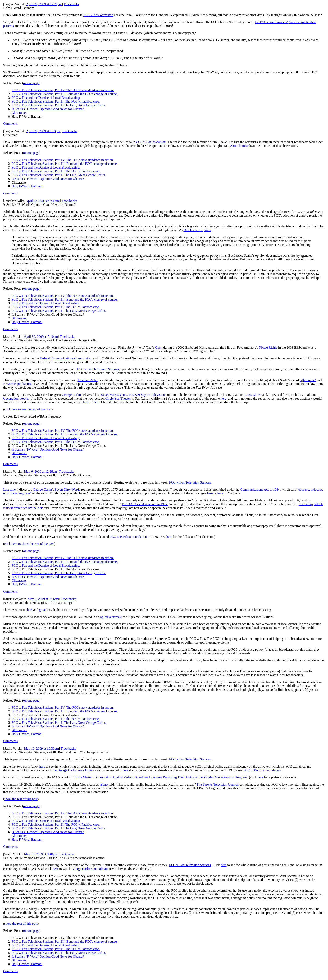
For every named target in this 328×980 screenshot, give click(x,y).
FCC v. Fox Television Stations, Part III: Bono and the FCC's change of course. (65, 94)
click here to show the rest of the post (29, 544)
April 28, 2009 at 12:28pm (44, 4)
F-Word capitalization (18, 384)
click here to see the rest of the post (28, 409)
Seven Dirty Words (68, 489)
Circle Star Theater (118, 398)
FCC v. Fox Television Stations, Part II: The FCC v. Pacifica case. (56, 101)
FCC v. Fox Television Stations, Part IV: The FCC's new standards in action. (63, 90)
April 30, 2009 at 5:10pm (41, 337)
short (29, 610)
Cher (158, 347)
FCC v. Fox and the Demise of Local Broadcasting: (46, 98)
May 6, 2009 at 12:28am (40, 472)
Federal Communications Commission (65, 358)
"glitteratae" (308, 380)
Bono (104, 784)
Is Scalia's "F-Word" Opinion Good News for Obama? (48, 109)
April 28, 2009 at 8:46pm (43, 201)
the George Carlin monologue (72, 770)
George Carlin (71, 395)
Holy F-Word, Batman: (27, 186)
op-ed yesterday (111, 617)
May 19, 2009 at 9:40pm (41, 854)
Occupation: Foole (16, 398)
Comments (10, 124)
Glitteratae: (19, 113)
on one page (31, 83)
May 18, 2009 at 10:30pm (41, 748)
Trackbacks (71, 4)
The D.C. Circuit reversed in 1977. (145, 504)
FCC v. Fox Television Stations (98, 369)
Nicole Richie (268, 347)
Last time (9, 489)
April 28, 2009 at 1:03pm (43, 131)
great (42, 610)
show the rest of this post (21, 799)
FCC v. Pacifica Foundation (128, 537)
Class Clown (253, 395)
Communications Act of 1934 (260, 489)
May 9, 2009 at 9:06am (43, 599)
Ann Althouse (239, 146)
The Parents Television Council (218, 784)
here (223, 398)
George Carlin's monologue (90, 869)
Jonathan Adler (87, 380)
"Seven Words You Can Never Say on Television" (133, 395)
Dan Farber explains (197, 230)
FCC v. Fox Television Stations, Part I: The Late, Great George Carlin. (59, 105)
